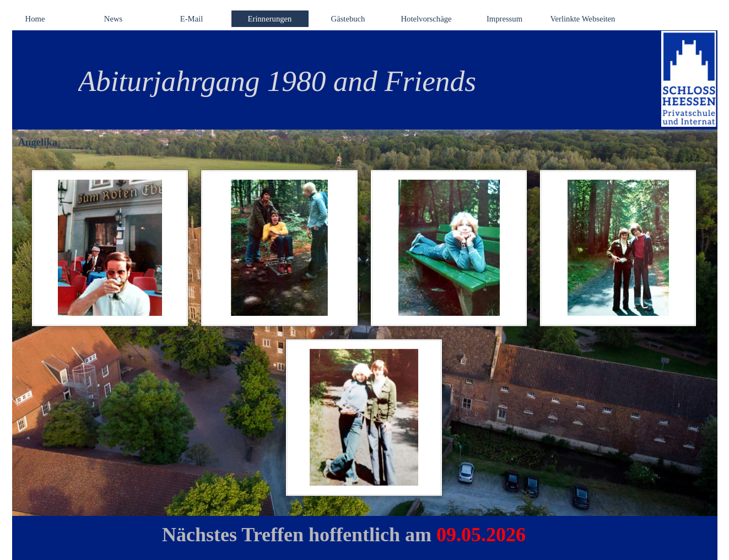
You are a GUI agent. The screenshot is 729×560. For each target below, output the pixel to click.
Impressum (504, 19)
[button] (110, 248)
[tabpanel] (351, 81)
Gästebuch (348, 19)
